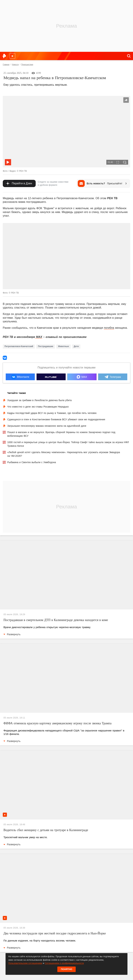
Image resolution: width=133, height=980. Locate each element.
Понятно (66, 969)
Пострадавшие (46, 346)
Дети (76, 346)
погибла (109, 328)
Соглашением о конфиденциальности (64, 963)
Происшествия (27, 65)
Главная (6, 65)
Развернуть (12, 634)
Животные (63, 346)
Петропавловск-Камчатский (19, 346)
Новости (15, 65)
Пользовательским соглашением (25, 963)
